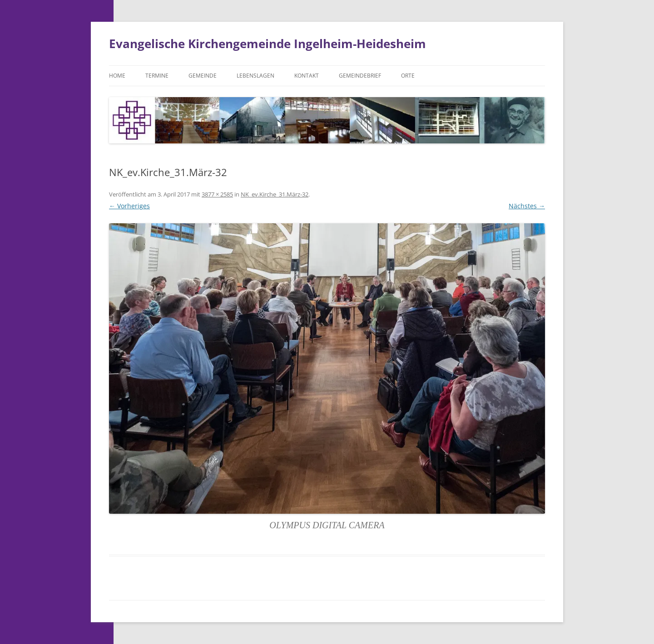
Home (117, 76)
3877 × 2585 (217, 194)
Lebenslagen (255, 76)
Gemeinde (203, 76)
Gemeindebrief (360, 76)
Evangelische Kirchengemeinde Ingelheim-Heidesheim (268, 44)
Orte (408, 76)
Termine (157, 76)
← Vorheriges (129, 206)
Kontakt (307, 76)
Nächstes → (527, 206)
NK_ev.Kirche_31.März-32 (275, 194)
